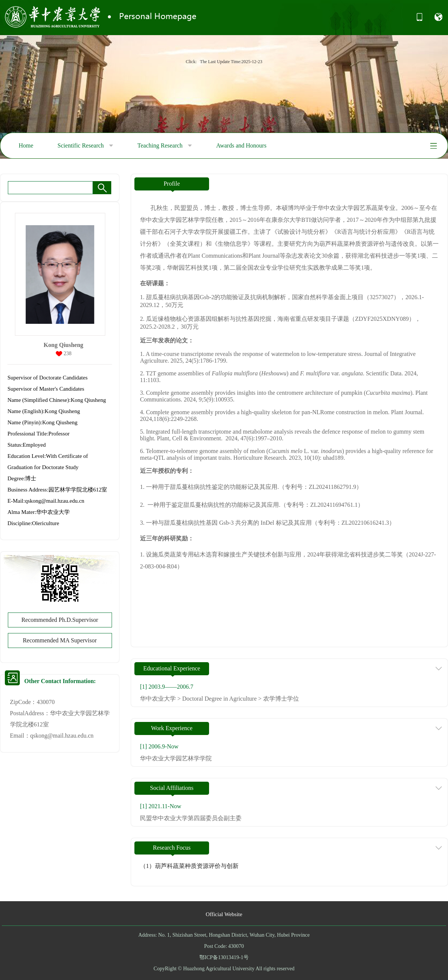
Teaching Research (165, 146)
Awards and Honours (241, 145)
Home (26, 145)
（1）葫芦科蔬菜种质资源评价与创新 (189, 866)
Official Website (224, 914)
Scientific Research (85, 146)
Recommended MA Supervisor (60, 640)
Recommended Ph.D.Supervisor (60, 620)
